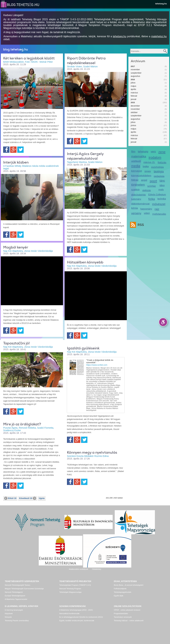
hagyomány (146, 209)
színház (152, 186)
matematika (139, 156)
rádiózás (146, 190)
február (134, 96)
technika (162, 199)
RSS (140, 225)
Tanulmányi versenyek (123, 617)
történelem (138, 185)
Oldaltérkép (96, 569)
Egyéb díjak (119, 596)
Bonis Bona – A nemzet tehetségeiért (129, 585)
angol (144, 180)
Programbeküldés (121, 613)
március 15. (149, 162)
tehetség (143, 152)
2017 (133, 66)
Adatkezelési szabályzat (78, 569)
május (134, 86)
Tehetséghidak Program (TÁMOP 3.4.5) (75, 585)
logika (146, 166)
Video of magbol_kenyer (32, 280)
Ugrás (42, 498)
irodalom (155, 157)
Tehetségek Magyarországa (70, 592)
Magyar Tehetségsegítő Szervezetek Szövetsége (24, 589)
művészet (159, 204)
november (135, 69)
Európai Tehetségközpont (15, 596)
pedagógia (159, 176)
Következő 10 (28, 498)
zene (162, 152)
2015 (133, 102)
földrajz (135, 180)
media (136, 166)
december (135, 106)
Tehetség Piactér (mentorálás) (17, 621)
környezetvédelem (141, 175)
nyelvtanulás (159, 214)
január (134, 99)
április (133, 89)
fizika (152, 199)
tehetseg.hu (161, 4)
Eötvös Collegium (157, 195)
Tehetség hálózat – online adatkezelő (129, 621)
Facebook (6, 150)
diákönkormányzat (140, 204)
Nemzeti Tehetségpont (14, 592)
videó (147, 213)
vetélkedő (136, 161)
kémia (135, 208)
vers (153, 152)
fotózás (162, 162)
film (133, 152)
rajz (157, 209)
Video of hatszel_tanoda (96, 295)
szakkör (136, 189)
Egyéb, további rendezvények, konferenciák (77, 621)
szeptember (136, 73)
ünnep (148, 171)
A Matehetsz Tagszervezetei (16, 599)
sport (153, 181)
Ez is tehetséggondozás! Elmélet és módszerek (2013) (81, 617)
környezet (137, 171)
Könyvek (8, 617)
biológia (159, 172)
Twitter (20, 150)
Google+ (13, 150)
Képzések (9, 613)
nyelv (161, 190)
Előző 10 (10, 498)
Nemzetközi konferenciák (69, 613)
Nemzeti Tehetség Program (70, 589)
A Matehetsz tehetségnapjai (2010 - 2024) (76, 610)
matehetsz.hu (159, 36)
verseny (136, 213)
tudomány (136, 199)
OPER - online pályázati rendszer (127, 610)
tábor (162, 185)
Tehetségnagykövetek (123, 592)
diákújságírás (139, 195)
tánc (162, 181)
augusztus (135, 76)
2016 (133, 80)
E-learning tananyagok (14, 610)
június (133, 125)
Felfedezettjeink (120, 589)
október (134, 112)
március (134, 93)
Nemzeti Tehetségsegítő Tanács (18, 585)
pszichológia (157, 167)
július (133, 83)
